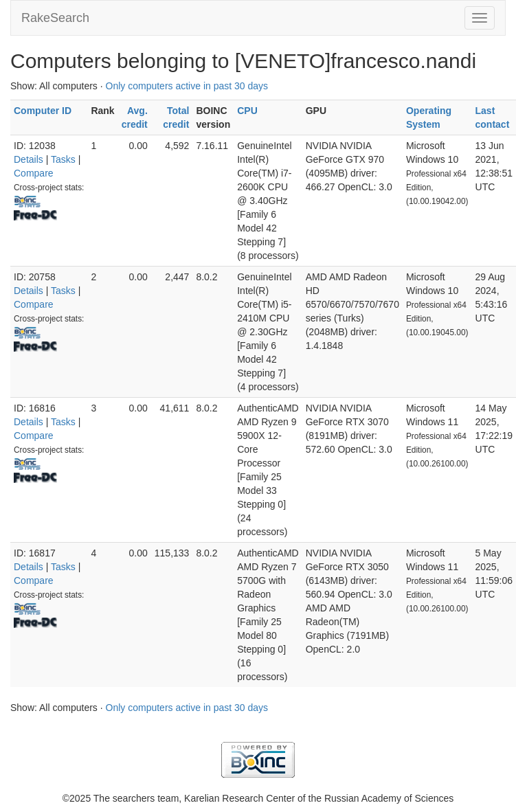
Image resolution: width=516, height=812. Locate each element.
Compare (34, 173)
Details (29, 159)
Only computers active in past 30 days (187, 86)
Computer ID (43, 111)
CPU (247, 111)
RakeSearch (55, 18)
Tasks (63, 159)
